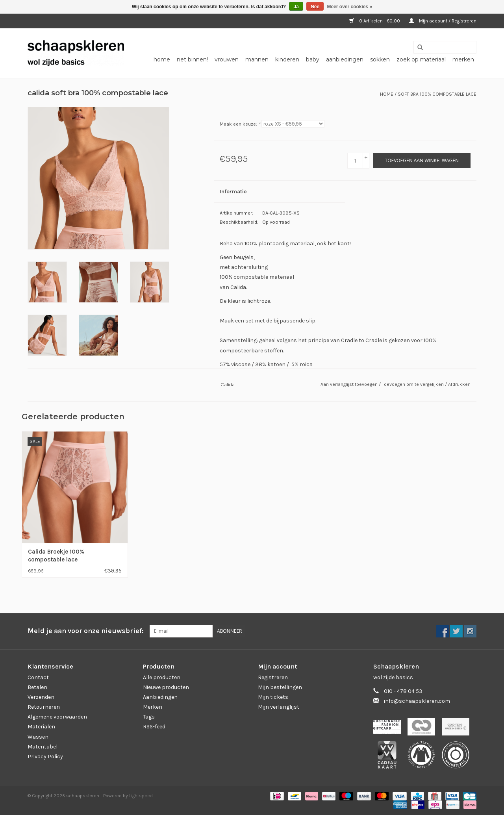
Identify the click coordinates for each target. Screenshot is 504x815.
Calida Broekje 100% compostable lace (56, 556)
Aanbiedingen (160, 697)
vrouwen (227, 59)
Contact (38, 677)
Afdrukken (459, 384)
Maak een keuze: (240, 124)
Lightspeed (141, 796)
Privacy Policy (45, 757)
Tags (149, 717)
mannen (257, 59)
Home (162, 59)
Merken (463, 59)
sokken (380, 59)
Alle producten (162, 677)
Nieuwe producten (166, 687)
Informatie (233, 192)
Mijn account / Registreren (443, 21)
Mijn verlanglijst (279, 707)
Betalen (37, 687)
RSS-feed (154, 727)
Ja (296, 7)
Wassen (38, 737)
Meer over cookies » (350, 7)
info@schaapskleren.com (417, 701)
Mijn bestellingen (280, 687)
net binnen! (192, 59)
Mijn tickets (273, 697)
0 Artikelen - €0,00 (375, 21)
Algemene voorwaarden (57, 717)
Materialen (41, 727)
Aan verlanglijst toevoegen (350, 384)
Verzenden (41, 697)
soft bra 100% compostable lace (437, 94)
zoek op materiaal (421, 59)
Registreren (273, 677)
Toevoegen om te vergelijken (413, 384)
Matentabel (43, 747)
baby (313, 59)
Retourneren (44, 707)
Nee (315, 7)
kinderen (287, 59)
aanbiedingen (345, 59)
